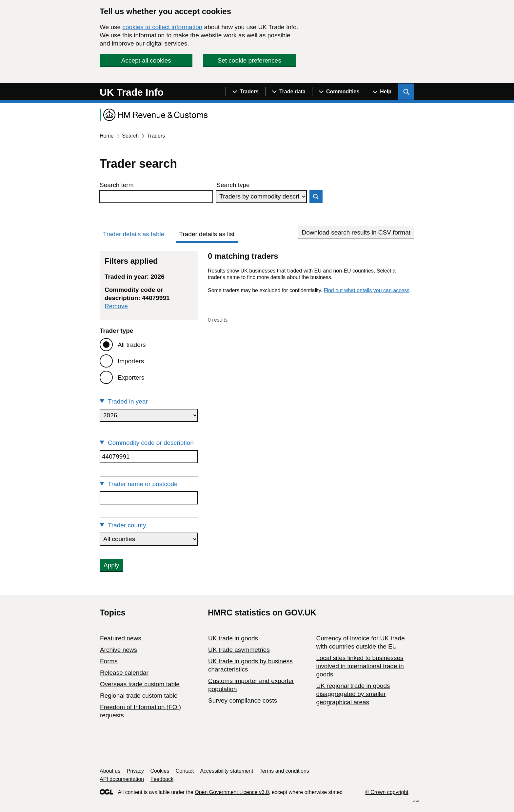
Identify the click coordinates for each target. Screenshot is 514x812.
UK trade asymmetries (239, 650)
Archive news (119, 650)
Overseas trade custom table (140, 684)
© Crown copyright (387, 792)
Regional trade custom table (139, 696)
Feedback (162, 779)
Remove (116, 306)
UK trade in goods (233, 638)
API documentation (122, 779)
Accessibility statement (227, 771)
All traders (132, 345)
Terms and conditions (284, 771)
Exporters (131, 378)
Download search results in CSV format (356, 232)
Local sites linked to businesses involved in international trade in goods (360, 666)
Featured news (121, 638)
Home (107, 136)
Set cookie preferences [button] (249, 60)
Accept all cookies (146, 60)
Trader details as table (134, 234)
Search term (117, 185)
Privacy (135, 771)
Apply (111, 565)
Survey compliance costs (243, 700)
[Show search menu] (406, 92)
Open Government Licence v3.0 (232, 792)
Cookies (160, 771)
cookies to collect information (162, 27)
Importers (131, 361)
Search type (233, 185)
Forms (109, 661)
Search (130, 136)
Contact (185, 771)
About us (110, 771)
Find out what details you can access (367, 290)
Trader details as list (207, 234)
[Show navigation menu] (245, 92)
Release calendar (124, 673)
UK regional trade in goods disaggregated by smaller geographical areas (353, 694)
